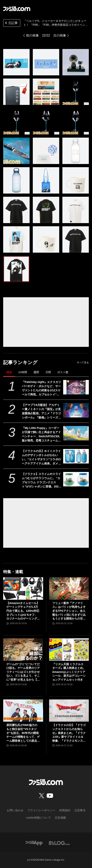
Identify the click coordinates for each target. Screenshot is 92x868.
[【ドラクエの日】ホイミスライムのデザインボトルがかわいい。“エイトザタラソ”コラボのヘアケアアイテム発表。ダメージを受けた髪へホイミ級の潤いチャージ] (76, 456)
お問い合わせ (15, 810)
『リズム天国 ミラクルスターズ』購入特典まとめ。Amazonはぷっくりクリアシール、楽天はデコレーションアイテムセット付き (69, 672)
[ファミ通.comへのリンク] (17, 9)
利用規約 (65, 810)
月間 (48, 372)
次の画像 (60, 35)
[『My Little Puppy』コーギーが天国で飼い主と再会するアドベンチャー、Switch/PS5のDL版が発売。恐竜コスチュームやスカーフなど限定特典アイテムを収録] (76, 433)
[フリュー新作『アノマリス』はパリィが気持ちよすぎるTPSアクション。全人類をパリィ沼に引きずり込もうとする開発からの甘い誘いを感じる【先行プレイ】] (69, 588)
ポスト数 (63, 372)
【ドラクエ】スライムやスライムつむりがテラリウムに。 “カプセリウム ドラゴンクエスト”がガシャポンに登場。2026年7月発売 (41, 481)
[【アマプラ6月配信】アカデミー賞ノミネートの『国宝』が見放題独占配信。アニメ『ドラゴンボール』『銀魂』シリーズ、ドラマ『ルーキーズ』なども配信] (76, 410)
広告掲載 (60, 818)
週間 (36, 372)
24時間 (23, 372)
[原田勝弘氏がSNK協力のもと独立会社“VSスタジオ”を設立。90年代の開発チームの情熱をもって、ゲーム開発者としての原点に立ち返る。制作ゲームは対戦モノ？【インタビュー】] (23, 711)
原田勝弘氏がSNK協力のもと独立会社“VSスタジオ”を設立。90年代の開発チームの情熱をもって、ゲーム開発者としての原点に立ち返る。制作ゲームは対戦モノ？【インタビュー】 (23, 733)
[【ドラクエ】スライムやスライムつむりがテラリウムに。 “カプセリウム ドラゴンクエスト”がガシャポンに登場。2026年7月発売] (76, 479)
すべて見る (83, 363)
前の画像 (32, 35)
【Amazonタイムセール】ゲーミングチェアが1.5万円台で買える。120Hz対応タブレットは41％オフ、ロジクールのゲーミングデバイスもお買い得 (23, 611)
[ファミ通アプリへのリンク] (34, 843)
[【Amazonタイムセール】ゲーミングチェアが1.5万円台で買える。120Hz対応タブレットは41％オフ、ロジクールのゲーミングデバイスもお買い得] (23, 588)
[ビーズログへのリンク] (59, 843)
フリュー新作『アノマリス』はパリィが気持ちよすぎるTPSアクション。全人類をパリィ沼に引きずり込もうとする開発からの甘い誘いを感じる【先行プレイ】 (69, 611)
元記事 (11, 23)
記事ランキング (20, 362)
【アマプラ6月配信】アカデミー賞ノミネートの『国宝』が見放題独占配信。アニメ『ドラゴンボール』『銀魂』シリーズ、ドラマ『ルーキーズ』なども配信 (41, 411)
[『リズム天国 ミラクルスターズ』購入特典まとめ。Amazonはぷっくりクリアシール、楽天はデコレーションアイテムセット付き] (69, 650)
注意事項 (80, 810)
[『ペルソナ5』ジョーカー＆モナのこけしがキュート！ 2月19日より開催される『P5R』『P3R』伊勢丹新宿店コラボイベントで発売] (16, 62)
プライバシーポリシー (41, 810)
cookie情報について (38, 818)
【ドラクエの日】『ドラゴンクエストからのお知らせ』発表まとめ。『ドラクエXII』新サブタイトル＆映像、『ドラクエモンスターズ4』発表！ (69, 733)
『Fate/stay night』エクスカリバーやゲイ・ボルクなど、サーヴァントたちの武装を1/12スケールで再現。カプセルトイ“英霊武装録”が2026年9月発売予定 (41, 388)
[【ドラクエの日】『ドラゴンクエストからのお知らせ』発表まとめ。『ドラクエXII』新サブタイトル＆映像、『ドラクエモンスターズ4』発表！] (69, 711)
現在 (9, 372)
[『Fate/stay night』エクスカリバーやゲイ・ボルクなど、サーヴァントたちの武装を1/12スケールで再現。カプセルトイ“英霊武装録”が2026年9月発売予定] (76, 387)
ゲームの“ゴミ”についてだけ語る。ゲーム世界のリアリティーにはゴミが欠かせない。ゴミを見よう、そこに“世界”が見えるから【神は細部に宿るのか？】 (23, 672)
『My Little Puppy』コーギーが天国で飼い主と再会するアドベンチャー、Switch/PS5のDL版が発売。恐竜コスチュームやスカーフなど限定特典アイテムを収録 (41, 434)
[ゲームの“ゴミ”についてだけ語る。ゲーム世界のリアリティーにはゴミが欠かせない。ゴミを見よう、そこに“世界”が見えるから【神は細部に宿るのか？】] (23, 650)
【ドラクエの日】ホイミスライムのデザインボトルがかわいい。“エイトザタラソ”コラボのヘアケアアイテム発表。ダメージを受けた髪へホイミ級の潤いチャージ (41, 457)
